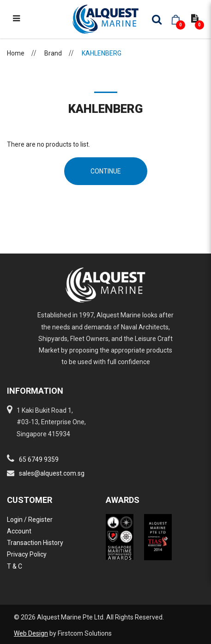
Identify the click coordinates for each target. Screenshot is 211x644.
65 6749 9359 (39, 459)
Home (16, 53)
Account (19, 531)
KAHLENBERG (102, 53)
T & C (15, 566)
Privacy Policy (27, 554)
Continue (106, 171)
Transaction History (35, 543)
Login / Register (30, 520)
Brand (53, 53)
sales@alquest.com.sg (52, 473)
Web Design (31, 633)
